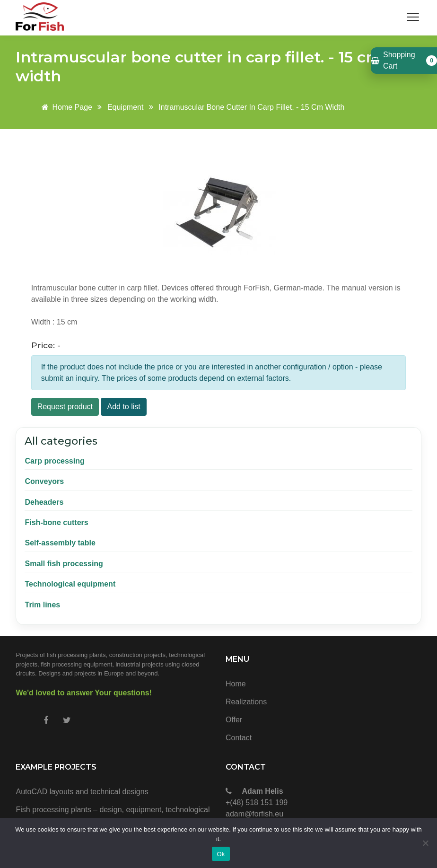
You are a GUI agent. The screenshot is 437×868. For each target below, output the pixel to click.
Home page (65, 107)
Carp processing (54, 461)
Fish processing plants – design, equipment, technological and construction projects (113, 816)
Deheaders (44, 502)
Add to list (123, 407)
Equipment (126, 107)
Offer (234, 720)
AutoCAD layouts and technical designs (82, 792)
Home (236, 684)
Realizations (246, 702)
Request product (65, 407)
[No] (425, 843)
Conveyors (44, 481)
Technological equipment (70, 584)
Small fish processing (64, 564)
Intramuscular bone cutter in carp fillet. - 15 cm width (251, 107)
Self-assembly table (60, 543)
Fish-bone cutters (56, 522)
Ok (221, 854)
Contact (239, 738)
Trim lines (42, 605)
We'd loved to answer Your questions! (83, 693)
